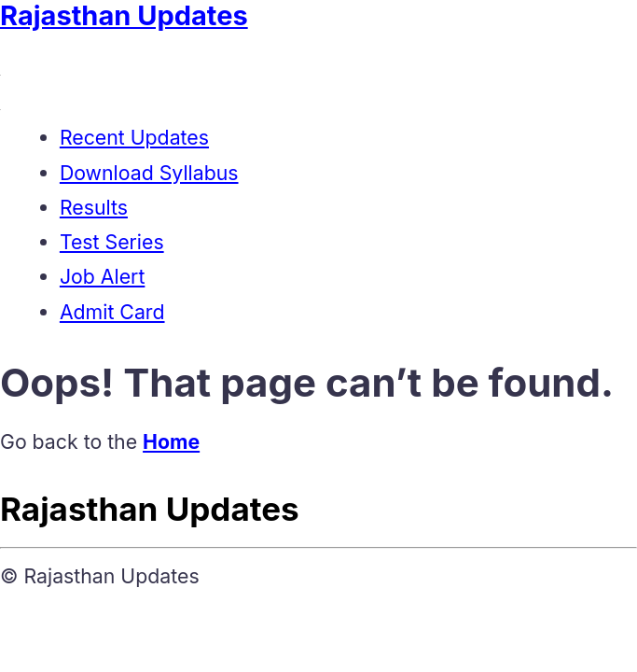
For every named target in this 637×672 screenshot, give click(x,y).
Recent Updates (134, 137)
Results (94, 207)
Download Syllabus (149, 173)
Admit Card (112, 312)
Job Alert (102, 276)
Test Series (112, 242)
